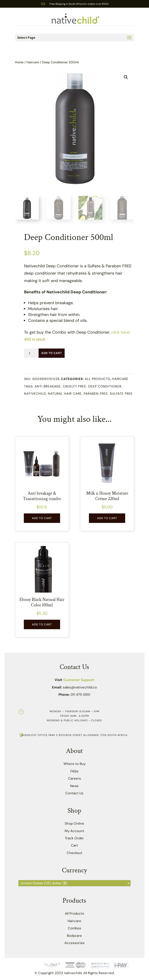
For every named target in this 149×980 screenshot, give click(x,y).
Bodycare (74, 936)
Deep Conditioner (105, 386)
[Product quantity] (31, 353)
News (74, 786)
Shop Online (74, 823)
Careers (74, 778)
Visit (74, 680)
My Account (74, 831)
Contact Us (74, 793)
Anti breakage (48, 386)
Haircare (33, 62)
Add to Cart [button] (42, 518)
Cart (74, 845)
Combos (74, 928)
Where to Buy (74, 764)
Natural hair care (65, 394)
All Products (97, 379)
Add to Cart (52, 353)
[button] (126, 77)
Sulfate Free (121, 394)
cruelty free (74, 386)
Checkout (74, 853)
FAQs (74, 771)
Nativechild (35, 394)
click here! (121, 332)
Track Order (74, 838)
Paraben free (96, 394)
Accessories (74, 943)
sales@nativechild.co (80, 687)
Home (19, 62)
